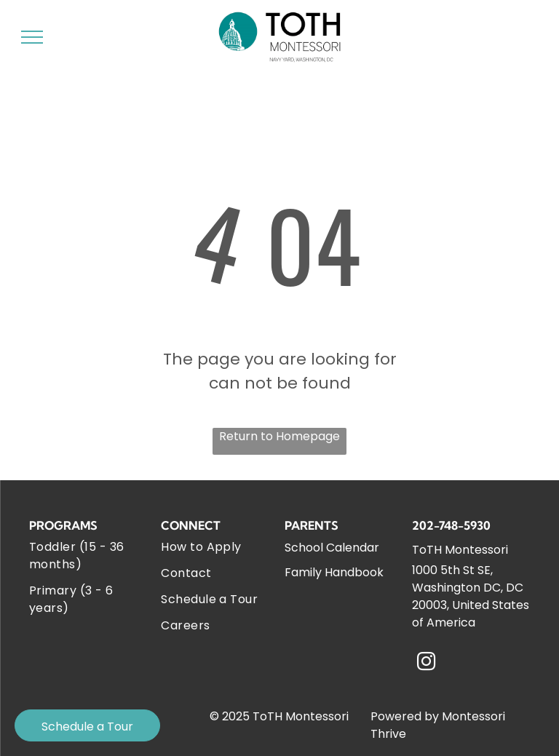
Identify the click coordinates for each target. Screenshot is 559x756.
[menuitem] (87, 556)
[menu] (32, 37)
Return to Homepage (279, 436)
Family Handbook (334, 572)
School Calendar (332, 548)
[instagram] (426, 663)
